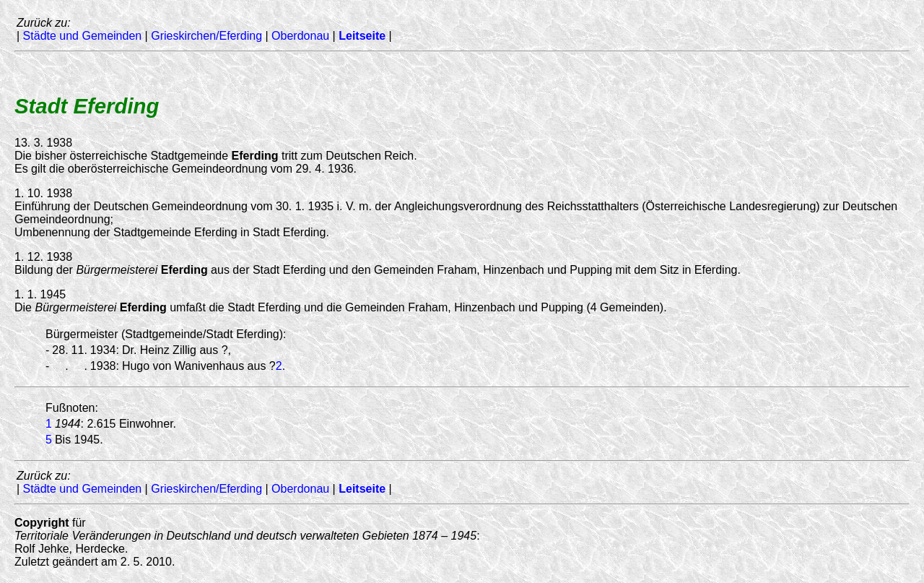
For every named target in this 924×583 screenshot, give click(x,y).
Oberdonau (300, 36)
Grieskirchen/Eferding (206, 36)
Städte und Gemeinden (83, 36)
